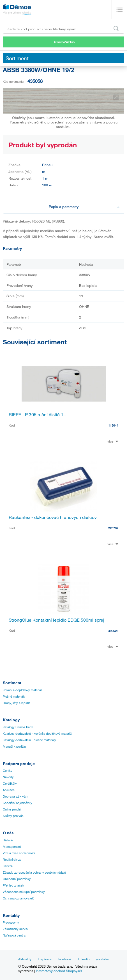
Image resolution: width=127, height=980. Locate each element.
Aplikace (9, 790)
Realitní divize (12, 860)
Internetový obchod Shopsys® (59, 971)
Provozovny (11, 922)
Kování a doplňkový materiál (22, 690)
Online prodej (12, 809)
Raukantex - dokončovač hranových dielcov (53, 517)
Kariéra (8, 866)
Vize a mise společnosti (19, 853)
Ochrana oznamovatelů (19, 898)
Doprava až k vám (15, 796)
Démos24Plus (64, 42)
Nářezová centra (14, 935)
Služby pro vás (13, 816)
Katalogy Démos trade (18, 727)
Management (12, 847)
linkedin (84, 959)
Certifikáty (10, 784)
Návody (8, 777)
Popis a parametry (84, 207)
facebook (65, 959)
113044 (113, 425)
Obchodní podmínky (17, 879)
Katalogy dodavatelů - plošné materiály (29, 740)
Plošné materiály (14, 697)
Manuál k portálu (14, 747)
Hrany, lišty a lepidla (17, 703)
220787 (113, 528)
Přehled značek (13, 885)
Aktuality (25, 959)
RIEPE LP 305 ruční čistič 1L (37, 415)
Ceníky (8, 771)
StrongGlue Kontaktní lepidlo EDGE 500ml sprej (56, 620)
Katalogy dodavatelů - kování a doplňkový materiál (37, 734)
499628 (113, 631)
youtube (102, 959)
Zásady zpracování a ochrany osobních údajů (34, 873)
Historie (8, 840)
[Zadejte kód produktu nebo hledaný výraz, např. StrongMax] (63, 28)
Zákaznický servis (15, 929)
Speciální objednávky (18, 803)
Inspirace (45, 959)
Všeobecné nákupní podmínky (24, 892)
